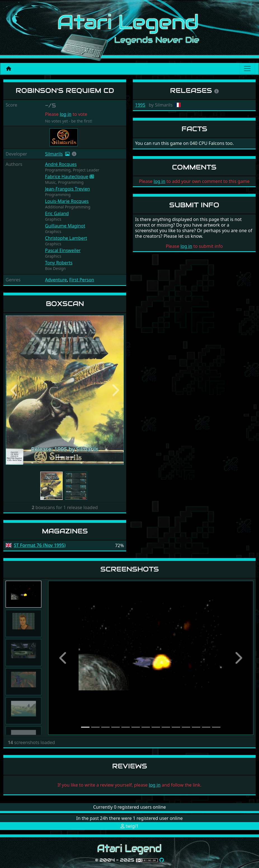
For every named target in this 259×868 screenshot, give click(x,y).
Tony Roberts (59, 263)
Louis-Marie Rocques (67, 201)
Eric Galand (57, 213)
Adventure (56, 280)
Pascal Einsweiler (63, 250)
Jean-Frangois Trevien (68, 189)
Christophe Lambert (66, 238)
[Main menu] (247, 69)
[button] (74, 154)
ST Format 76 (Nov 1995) (40, 545)
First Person (82, 280)
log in (66, 114)
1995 (140, 105)
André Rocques (61, 164)
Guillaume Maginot (65, 226)
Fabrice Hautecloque (67, 177)
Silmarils (54, 154)
